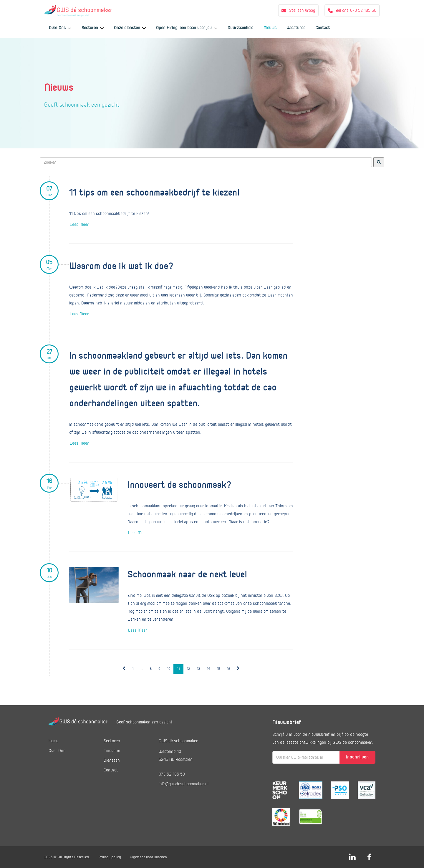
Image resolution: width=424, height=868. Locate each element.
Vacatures (296, 28)
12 (188, 669)
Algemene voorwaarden (148, 857)
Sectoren (93, 28)
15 (218, 669)
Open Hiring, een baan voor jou (187, 28)
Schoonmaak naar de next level (187, 575)
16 (228, 669)
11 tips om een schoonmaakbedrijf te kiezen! (154, 193)
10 (169, 669)
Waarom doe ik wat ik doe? (121, 266)
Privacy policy (110, 857)
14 (208, 669)
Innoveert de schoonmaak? (179, 485)
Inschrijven (357, 757)
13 (198, 669)
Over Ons (60, 28)
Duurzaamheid (241, 28)
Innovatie (112, 751)
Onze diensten (130, 28)
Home (53, 741)
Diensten (112, 760)
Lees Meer (79, 224)
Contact (323, 28)
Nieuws (270, 28)
